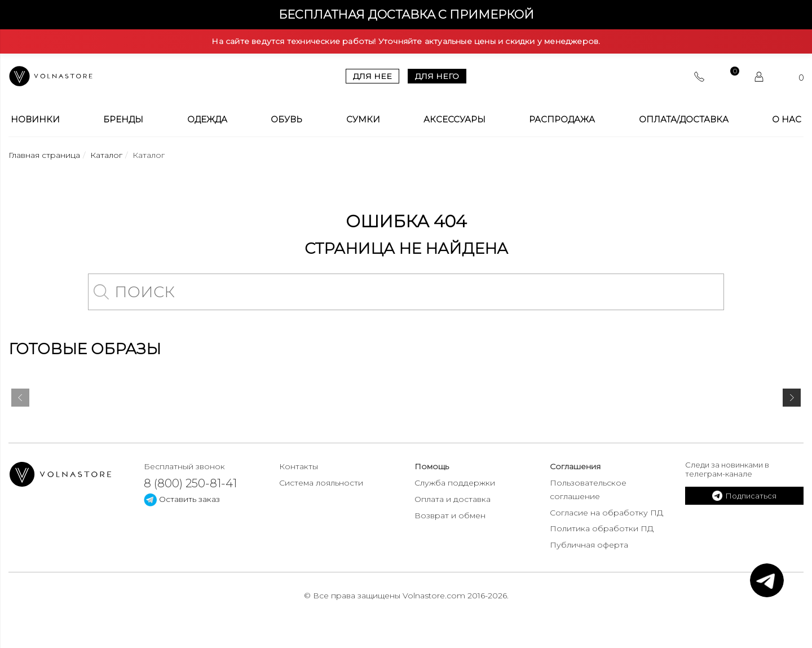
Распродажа (562, 120)
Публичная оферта (589, 545)
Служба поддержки (455, 483)
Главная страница (44, 155)
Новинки (35, 120)
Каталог (106, 155)
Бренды (123, 120)
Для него (437, 76)
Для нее (372, 76)
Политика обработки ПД (602, 528)
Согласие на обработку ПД (606, 513)
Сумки (363, 120)
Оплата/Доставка (684, 120)
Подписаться (744, 496)
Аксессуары (454, 120)
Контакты (299, 466)
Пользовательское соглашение (588, 490)
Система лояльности (321, 483)
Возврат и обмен (450, 515)
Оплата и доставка (453, 499)
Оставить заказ (182, 499)
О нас (787, 120)
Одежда (207, 120)
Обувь (286, 120)
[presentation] (20, 400)
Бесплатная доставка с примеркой (406, 14)
